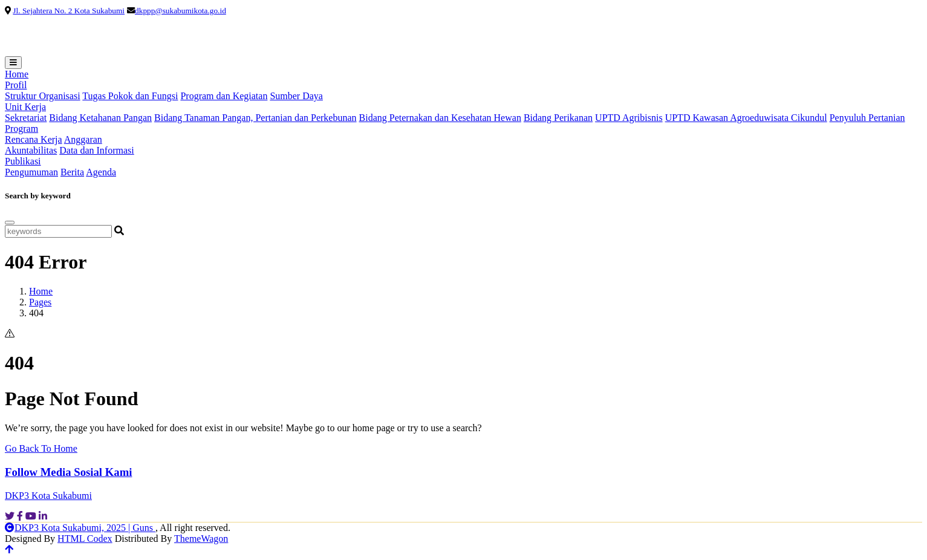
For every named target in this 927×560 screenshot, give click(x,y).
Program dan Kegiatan (224, 96)
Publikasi (23, 161)
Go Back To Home (41, 448)
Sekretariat (26, 118)
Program (21, 129)
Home (17, 74)
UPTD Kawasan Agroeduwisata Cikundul (746, 118)
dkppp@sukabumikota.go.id (181, 11)
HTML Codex (85, 539)
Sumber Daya (296, 96)
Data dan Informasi (97, 150)
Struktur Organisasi (43, 96)
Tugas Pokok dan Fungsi (130, 96)
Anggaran (83, 139)
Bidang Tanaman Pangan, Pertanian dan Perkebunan (255, 118)
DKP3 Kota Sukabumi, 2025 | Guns (80, 528)
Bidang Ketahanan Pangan (100, 118)
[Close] (10, 223)
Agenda (101, 172)
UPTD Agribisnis (629, 118)
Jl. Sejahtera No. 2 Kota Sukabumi (69, 11)
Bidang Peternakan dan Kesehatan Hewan (440, 118)
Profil (16, 85)
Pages (40, 302)
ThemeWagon (201, 539)
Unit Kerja (25, 107)
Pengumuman (31, 172)
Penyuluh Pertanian (867, 118)
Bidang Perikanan (558, 118)
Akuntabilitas (31, 150)
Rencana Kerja (34, 139)
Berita (72, 172)
